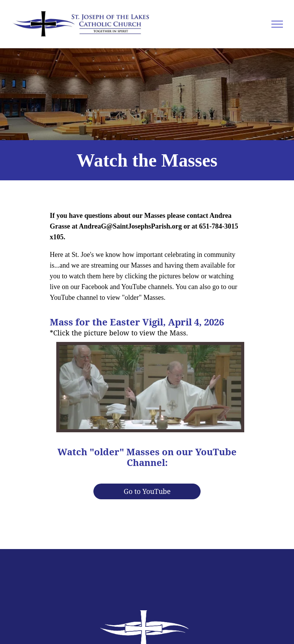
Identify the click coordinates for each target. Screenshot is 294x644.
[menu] (277, 24)
